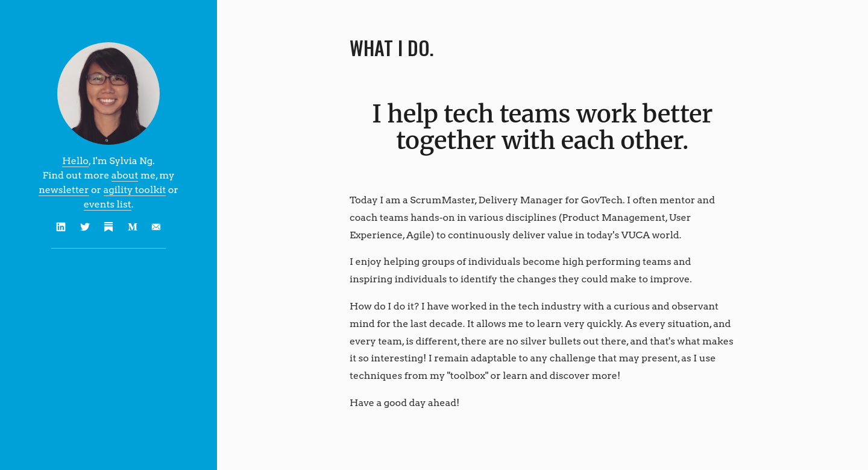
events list (108, 204)
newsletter (64, 190)
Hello (75, 161)
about (125, 175)
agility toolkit (135, 190)
